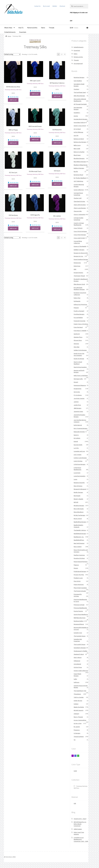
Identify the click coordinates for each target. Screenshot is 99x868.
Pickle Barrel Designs (80, 571)
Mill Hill (76, 502)
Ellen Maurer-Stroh (79, 284)
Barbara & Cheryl (79, 139)
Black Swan (77, 155)
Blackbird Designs (79, 158)
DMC (75, 269)
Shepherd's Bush (79, 654)
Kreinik (76, 441)
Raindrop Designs (79, 77)
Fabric (43, 28)
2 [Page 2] (62, 54)
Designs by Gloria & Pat (81, 253)
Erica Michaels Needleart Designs (79, 289)
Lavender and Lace (79, 451)
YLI (75, 740)
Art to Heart (77, 129)
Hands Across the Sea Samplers (79, 354)
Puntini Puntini (78, 611)
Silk (75, 803)
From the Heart (78, 327)
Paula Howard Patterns (81, 562)
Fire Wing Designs (79, 314)
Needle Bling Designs (80, 522)
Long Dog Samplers (80, 476)
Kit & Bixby (77, 438)
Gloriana (76, 344)
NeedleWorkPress (79, 540)
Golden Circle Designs (80, 350)
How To (21, 28)
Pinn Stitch (77, 581)
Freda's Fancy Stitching (81, 324)
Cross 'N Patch (78, 228)
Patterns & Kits (32, 28)
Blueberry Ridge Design (81, 165)
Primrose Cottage (79, 605)
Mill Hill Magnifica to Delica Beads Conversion (80, 824)
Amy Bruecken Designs (78, 108)
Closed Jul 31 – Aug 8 (80, 819)
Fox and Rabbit (78, 318)
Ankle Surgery (78, 829)
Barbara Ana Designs (80, 142)
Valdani (76, 704)
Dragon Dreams (78, 273)
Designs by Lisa (78, 256)
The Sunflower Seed (80, 92)
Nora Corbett (78, 547)
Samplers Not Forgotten (78, 640)
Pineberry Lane (78, 578)
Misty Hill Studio (79, 509)
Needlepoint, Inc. (79, 537)
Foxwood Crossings (80, 321)
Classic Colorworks (79, 214)
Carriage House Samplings (78, 194)
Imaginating (77, 389)
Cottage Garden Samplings (78, 219)
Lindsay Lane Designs (80, 458)
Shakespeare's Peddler (81, 651)
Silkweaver (77, 661)
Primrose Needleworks (80, 608)
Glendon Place (78, 337)
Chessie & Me (78, 211)
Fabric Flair (77, 298)
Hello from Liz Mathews (81, 376)
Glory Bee (77, 347)
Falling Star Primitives (80, 304)
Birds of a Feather (79, 152)
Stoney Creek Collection (81, 671)
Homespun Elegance (80, 385)
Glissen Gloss (78, 340)
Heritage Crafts (78, 379)
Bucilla (76, 171)
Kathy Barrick (78, 425)
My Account (46, 6)
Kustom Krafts (78, 445)
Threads (52, 28)
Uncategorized (78, 64)
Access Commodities (80, 720)
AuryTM (76, 136)
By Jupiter (77, 727)
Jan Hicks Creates (79, 398)
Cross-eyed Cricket (79, 238)
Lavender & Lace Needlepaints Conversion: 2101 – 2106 (81, 839)
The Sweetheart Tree (80, 691)
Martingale (77, 496)
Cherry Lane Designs (80, 208)
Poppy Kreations (79, 584)
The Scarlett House (80, 644)
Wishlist (55, 6)
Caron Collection (79, 190)
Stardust (76, 89)
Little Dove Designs (80, 464)
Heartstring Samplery (80, 367)
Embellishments (10, 32)
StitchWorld (77, 664)
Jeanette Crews (78, 411)
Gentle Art (77, 334)
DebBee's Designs (79, 250)
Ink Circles (77, 392)
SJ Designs (77, 733)
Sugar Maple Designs (77, 675)
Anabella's (77, 113)
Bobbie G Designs (79, 168)
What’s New (8, 28)
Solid (75, 771)
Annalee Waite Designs (81, 119)
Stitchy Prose (78, 667)
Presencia (77, 730)
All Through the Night (80, 104)
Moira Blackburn (79, 512)
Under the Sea (78, 701)
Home (9, 36)
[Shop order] (12, 54)
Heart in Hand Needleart (78, 363)
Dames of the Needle (80, 246)
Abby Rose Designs (79, 96)
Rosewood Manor (79, 624)
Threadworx (77, 694)
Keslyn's (76, 435)
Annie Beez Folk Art (79, 122)
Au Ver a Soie (78, 723)
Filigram (76, 308)
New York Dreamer (79, 543)
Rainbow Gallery (79, 621)
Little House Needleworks (78, 469)
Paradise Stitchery (79, 558)
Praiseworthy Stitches (78, 595)
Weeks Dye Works (79, 707)
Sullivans (77, 682)
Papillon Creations (79, 555)
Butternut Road (78, 175)
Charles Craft (78, 198)
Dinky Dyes (77, 266)
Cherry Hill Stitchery (80, 205)
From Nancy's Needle (80, 331)
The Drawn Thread (79, 276)
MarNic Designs (78, 492)
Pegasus (76, 565)
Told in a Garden (79, 697)
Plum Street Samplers (80, 588)
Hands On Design (79, 359)
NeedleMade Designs (80, 534)
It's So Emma (78, 395)
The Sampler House (80, 636)
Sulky (75, 679)
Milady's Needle (78, 499)
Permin (76, 568)
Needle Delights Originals (78, 526)
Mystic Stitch (78, 519)
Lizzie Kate (77, 473)
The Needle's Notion (80, 530)
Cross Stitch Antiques (80, 231)
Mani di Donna (78, 486)
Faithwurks (77, 301)
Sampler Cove (78, 633)
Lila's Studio (78, 455)
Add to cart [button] (13, 100)
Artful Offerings (78, 132)
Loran (75, 479)
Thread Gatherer (79, 737)
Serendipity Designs (80, 648)
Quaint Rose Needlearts (81, 614)
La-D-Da (76, 448)
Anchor (76, 116)
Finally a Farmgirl (79, 311)
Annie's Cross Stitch (80, 126)
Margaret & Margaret (80, 489)
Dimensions (77, 263)
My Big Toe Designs (79, 515)
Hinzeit (76, 382)
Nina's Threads (78, 717)
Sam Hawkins (78, 81)
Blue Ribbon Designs (80, 162)
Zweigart (76, 714)
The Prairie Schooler (80, 591)
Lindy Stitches (78, 461)
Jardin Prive (77, 405)
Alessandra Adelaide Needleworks (80, 100)
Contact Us (37, 6)
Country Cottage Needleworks (79, 224)
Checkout (62, 6)
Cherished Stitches (79, 201)
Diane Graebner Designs (81, 259)
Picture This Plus (79, 575)
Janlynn (76, 402)
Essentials (23, 32)
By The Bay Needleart (80, 178)
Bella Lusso (77, 145)
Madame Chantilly (79, 483)
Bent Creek (77, 149)
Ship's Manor (78, 657)
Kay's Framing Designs (81, 428)
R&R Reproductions (80, 618)
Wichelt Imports (79, 710)
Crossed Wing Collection (78, 242)
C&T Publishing (78, 181)
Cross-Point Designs (80, 235)
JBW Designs (78, 408)
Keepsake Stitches (79, 432)
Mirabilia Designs (79, 506)
